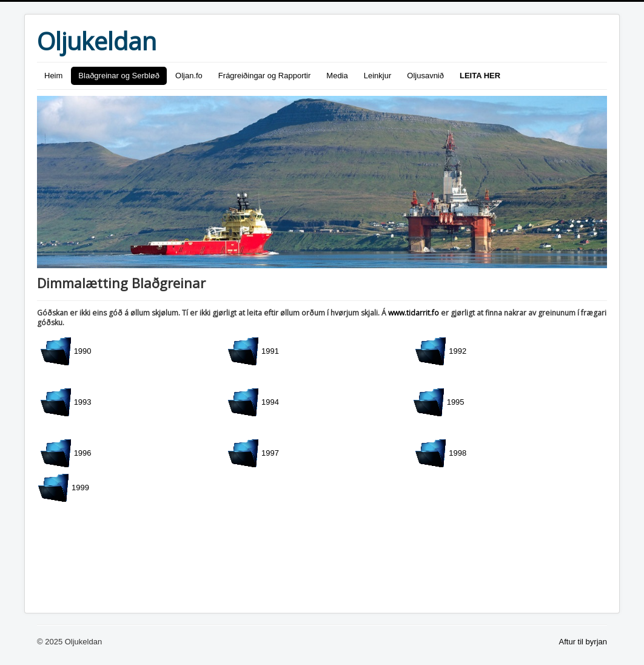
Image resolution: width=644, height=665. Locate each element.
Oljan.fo (189, 76)
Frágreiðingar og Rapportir (264, 76)
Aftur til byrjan (583, 642)
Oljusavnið (425, 76)
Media (337, 76)
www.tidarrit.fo (414, 313)
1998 (441, 453)
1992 (441, 351)
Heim (53, 76)
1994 (253, 402)
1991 (253, 351)
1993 (66, 402)
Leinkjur (378, 76)
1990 (66, 351)
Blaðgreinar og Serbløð (119, 76)
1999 (63, 488)
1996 (66, 453)
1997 (253, 453)
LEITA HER (480, 76)
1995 (439, 402)
